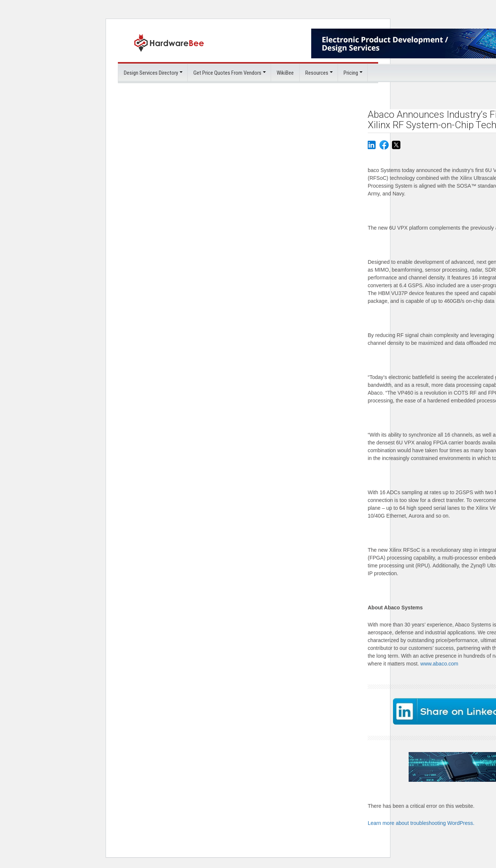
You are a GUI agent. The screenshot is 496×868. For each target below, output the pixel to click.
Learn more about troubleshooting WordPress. (421, 822)
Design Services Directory (151, 72)
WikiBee (285, 72)
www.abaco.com (439, 663)
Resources (317, 72)
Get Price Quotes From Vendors (227, 72)
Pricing (351, 72)
